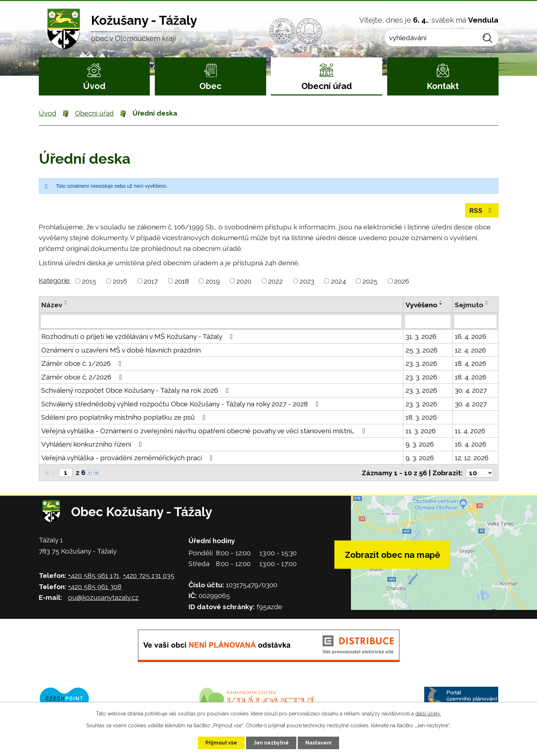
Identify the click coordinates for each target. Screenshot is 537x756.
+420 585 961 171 (94, 575)
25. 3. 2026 (422, 350)
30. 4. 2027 (471, 390)
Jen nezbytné (271, 743)
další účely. (428, 714)
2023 (307, 281)
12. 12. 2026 (472, 458)
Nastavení (318, 743)
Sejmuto (469, 305)
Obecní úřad (327, 86)
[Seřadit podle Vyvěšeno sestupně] (441, 304)
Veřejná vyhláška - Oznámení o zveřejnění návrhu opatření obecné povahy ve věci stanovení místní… (205, 431)
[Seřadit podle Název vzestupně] (66, 301)
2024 (338, 281)
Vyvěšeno (421, 305)
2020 (244, 281)
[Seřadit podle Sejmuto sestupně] (487, 304)
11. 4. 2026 (470, 431)
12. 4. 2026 (470, 350)
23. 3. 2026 (421, 363)
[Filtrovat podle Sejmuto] (475, 321)
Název (52, 305)
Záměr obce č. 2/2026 (83, 377)
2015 (89, 281)
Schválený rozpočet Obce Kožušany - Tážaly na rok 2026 (136, 390)
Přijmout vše (221, 743)
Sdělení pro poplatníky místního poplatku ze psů (125, 417)
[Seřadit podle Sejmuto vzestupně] (487, 301)
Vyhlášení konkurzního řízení (93, 444)
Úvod (94, 86)
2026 (402, 281)
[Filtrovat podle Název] (221, 321)
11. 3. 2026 (421, 431)
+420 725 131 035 (149, 575)
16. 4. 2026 (471, 336)
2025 (370, 281)
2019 (213, 281)
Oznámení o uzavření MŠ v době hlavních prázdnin (121, 350)
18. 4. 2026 (471, 363)
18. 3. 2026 (421, 417)
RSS (482, 210)
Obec (210, 86)
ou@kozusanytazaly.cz (103, 597)
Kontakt (443, 86)
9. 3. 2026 (420, 444)
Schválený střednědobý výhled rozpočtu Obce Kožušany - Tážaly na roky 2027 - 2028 (181, 404)
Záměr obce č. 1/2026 (83, 363)
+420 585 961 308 (95, 587)
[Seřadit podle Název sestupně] (66, 304)
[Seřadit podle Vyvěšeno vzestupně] (441, 301)
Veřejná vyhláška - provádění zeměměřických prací (128, 458)
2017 (151, 281)
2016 (120, 281)
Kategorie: (55, 280)
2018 (182, 281)
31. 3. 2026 (421, 336)
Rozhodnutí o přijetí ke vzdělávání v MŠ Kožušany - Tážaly (138, 336)
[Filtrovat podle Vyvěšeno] (428, 321)
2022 (275, 281)
